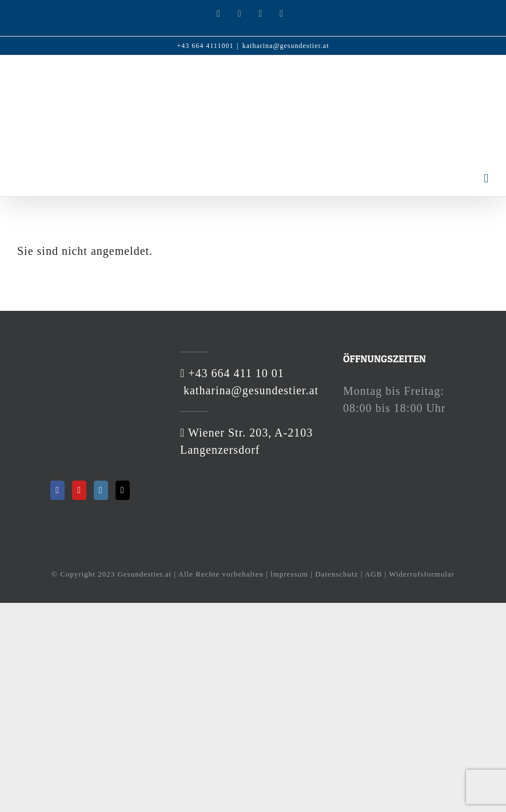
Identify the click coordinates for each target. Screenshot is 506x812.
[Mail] (123, 490)
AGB (373, 574)
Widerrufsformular (422, 574)
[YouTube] (79, 490)
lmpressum (289, 574)
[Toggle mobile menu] (486, 179)
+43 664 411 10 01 (234, 373)
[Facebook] (57, 490)
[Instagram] (101, 490)
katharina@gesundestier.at (286, 46)
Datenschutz (336, 574)
